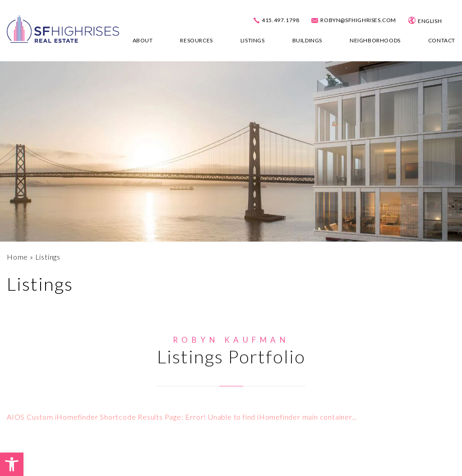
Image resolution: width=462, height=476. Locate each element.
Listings (253, 40)
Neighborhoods (375, 40)
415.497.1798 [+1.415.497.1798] (280, 20)
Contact (442, 40)
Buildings (307, 40)
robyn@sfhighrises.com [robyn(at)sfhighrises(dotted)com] (358, 20)
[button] (12, 464)
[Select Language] (437, 21)
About (143, 40)
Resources (196, 40)
